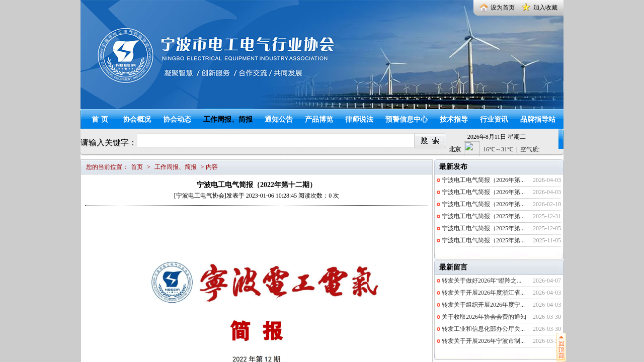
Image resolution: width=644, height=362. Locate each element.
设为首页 (503, 8)
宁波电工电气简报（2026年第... (483, 180)
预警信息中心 (407, 119)
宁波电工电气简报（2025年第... (483, 216)
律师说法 (359, 119)
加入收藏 (545, 8)
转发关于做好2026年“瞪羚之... (481, 281)
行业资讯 (494, 119)
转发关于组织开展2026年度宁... (483, 305)
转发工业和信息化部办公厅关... (483, 329)
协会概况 (137, 119)
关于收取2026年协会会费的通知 (484, 317)
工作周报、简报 (228, 119)
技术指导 (454, 119)
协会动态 (177, 119)
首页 (101, 119)
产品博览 (319, 119)
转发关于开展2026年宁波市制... (483, 341)
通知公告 (279, 119)
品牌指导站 (538, 119)
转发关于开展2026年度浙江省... (483, 293)
